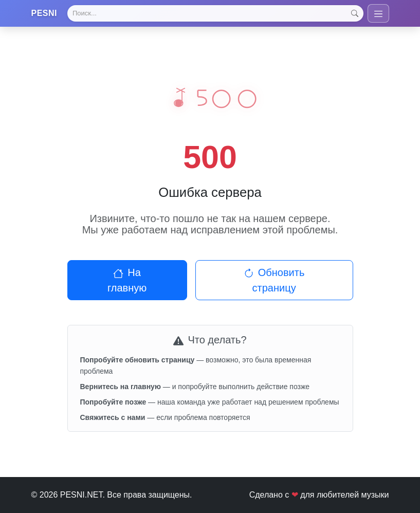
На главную (127, 280)
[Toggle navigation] (378, 13)
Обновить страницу (274, 280)
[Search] (215, 13)
